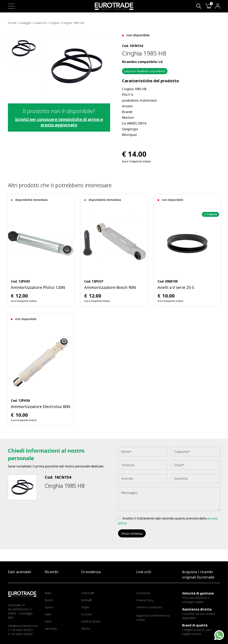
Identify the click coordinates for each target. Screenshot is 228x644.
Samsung (51, 629)
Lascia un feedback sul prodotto (145, 71)
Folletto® (88, 593)
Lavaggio (25, 23)
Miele (48, 621)
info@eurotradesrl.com (23, 626)
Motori (86, 629)
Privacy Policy (145, 600)
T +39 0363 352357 (20, 630)
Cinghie (54, 23)
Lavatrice (40, 23)
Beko (48, 593)
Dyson (49, 607)
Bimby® (87, 600)
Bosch (49, 600)
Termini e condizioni (149, 607)
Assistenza (143, 593)
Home (12, 23)
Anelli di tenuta (91, 621)
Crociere (87, 614)
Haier (48, 614)
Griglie (85, 607)
